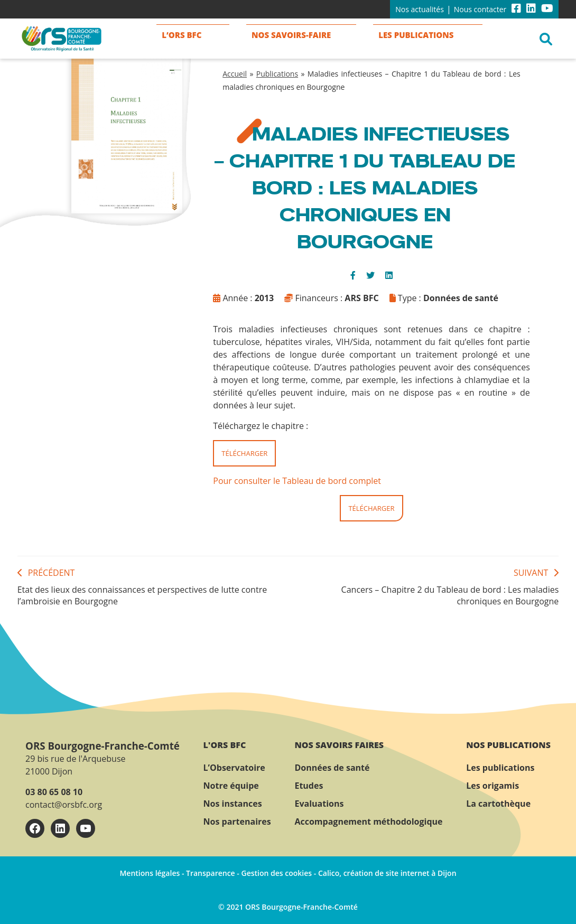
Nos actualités (420, 9)
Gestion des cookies (276, 873)
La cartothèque (498, 804)
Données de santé (332, 768)
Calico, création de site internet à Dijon (387, 873)
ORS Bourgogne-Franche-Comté (103, 746)
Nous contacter (480, 9)
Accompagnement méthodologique (368, 822)
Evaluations (319, 804)
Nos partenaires (237, 822)
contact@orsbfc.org (64, 805)
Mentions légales (150, 873)
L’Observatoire (234, 768)
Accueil (235, 74)
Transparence (211, 873)
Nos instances (233, 804)
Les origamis (493, 786)
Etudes (309, 786)
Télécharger (244, 453)
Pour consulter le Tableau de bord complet (297, 481)
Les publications (500, 768)
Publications (277, 74)
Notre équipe (231, 786)
